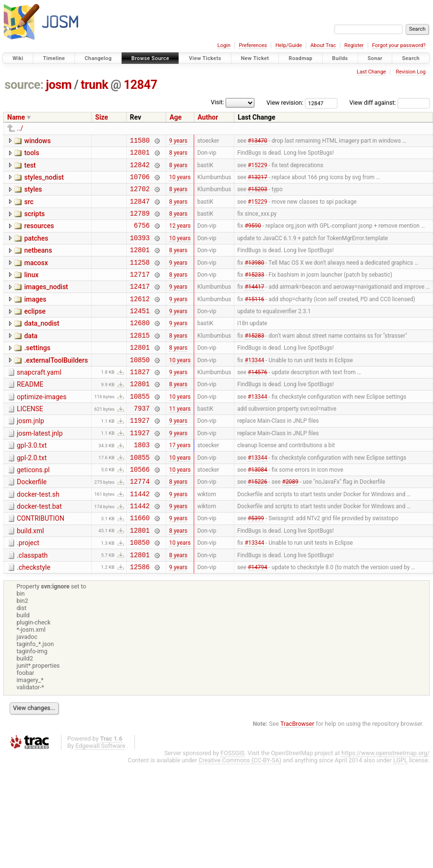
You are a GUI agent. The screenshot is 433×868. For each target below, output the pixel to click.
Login (224, 45)
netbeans (38, 263)
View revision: (285, 103)
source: (24, 85)
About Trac (323, 45)
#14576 (258, 400)
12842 (140, 169)
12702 (140, 196)
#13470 (258, 141)
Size (102, 117)
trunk (94, 85)
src (29, 209)
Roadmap (301, 58)
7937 (142, 441)
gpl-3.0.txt (32, 481)
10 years (180, 182)
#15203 (258, 196)
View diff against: (390, 103)
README (30, 413)
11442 (140, 537)
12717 (140, 291)
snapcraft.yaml (39, 400)
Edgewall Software (100, 798)
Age (175, 117)
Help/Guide (289, 45)
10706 (140, 182)
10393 (140, 251)
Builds (340, 58)
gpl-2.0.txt (32, 495)
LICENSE (30, 440)
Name (16, 117)
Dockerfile (32, 522)
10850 (140, 387)
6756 (142, 237)
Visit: (217, 102)
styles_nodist (44, 182)
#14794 (258, 618)
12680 (140, 346)
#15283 (255, 359)
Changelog (98, 58)
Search (411, 58)
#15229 (258, 169)
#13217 (258, 182)
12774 (140, 523)
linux (31, 291)
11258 (140, 278)
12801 (140, 155)
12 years (180, 237)
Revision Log (410, 72)
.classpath (32, 604)
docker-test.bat (39, 550)
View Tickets (205, 58)
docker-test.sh (38, 536)
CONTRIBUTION (41, 563)
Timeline (54, 58)
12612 (140, 319)
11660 (140, 564)
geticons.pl (33, 509)
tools (31, 154)
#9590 (253, 237)
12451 (140, 332)
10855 (140, 428)
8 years (178, 155)
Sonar (375, 58)
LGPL (400, 812)
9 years (178, 141)
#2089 (290, 523)
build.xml (30, 577)
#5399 (256, 564)
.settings (37, 372)
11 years (180, 441)
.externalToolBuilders (56, 386)
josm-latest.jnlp (40, 468)
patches (36, 250)
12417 (140, 305)
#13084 (258, 509)
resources (39, 236)
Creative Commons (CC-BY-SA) (240, 812)
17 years (180, 482)
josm (59, 85)
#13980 (255, 278)
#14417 (255, 305)
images (35, 318)
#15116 (255, 318)
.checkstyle (34, 618)
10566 (140, 509)
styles (33, 195)
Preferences (253, 45)
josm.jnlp (30, 454)
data (31, 359)
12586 (140, 618)
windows (37, 141)
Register (354, 45)
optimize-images (42, 427)
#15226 (258, 523)
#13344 (255, 387)
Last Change (371, 72)
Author (208, 117)
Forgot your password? (399, 45)
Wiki (18, 58)
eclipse (35, 331)
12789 (140, 223)
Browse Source (150, 58)
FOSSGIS (232, 805)
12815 (140, 360)
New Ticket (255, 58)
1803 (142, 482)
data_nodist (42, 345)
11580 (140, 141)
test (30, 168)
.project (28, 590)
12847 (141, 85)
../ (20, 128)
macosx (36, 277)
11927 (140, 455)
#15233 (255, 291)
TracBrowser (297, 776)
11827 (140, 400)
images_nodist (46, 304)
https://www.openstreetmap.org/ (385, 805)
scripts (34, 222)
